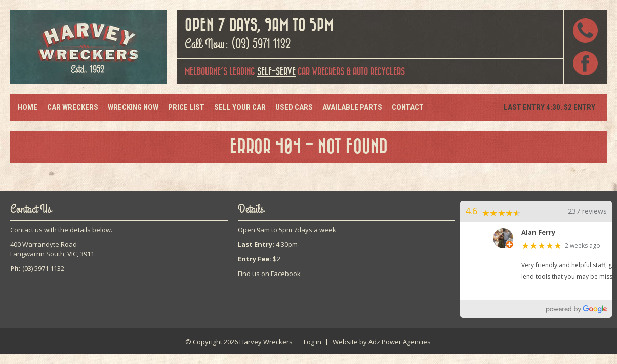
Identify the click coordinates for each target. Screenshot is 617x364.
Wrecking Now (133, 107)
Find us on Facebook (269, 274)
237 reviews (587, 211)
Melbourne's (206, 72)
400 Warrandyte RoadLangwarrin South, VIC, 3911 (52, 249)
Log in (313, 342)
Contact (408, 107)
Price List (186, 107)
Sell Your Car (240, 107)
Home (28, 107)
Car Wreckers (73, 107)
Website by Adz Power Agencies (382, 342)
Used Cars (294, 107)
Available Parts (352, 107)
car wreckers (301, 72)
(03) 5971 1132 (261, 44)
